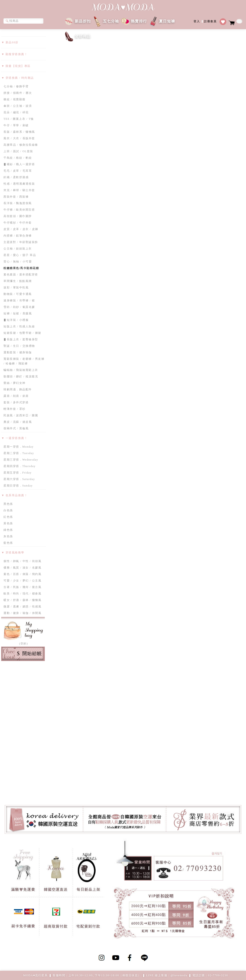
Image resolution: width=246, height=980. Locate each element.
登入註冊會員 (205, 21)
